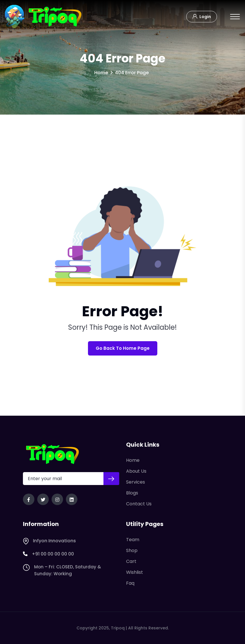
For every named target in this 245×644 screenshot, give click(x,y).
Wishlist (135, 572)
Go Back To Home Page (123, 348)
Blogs (132, 493)
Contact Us (139, 504)
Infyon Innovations (49, 541)
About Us (136, 471)
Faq (130, 583)
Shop (132, 550)
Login (202, 16)
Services (136, 482)
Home (101, 73)
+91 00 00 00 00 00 (48, 554)
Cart (131, 561)
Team (133, 540)
